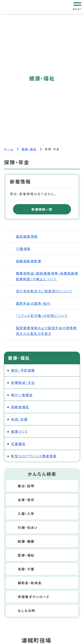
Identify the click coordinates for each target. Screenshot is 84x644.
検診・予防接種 (23, 370)
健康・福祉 (29, 149)
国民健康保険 (27, 236)
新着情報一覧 (42, 209)
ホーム (9, 149)
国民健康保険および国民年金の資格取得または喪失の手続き (47, 331)
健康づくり (19, 431)
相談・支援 (19, 419)
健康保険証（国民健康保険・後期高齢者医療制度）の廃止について (47, 276)
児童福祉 (18, 444)
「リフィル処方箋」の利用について (42, 316)
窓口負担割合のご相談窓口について (44, 291)
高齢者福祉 (20, 407)
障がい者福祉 (22, 395)
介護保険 (23, 249)
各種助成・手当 (23, 382)
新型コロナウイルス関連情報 (34, 456)
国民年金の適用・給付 (33, 303)
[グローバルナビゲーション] (77, 7)
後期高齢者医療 (29, 261)
